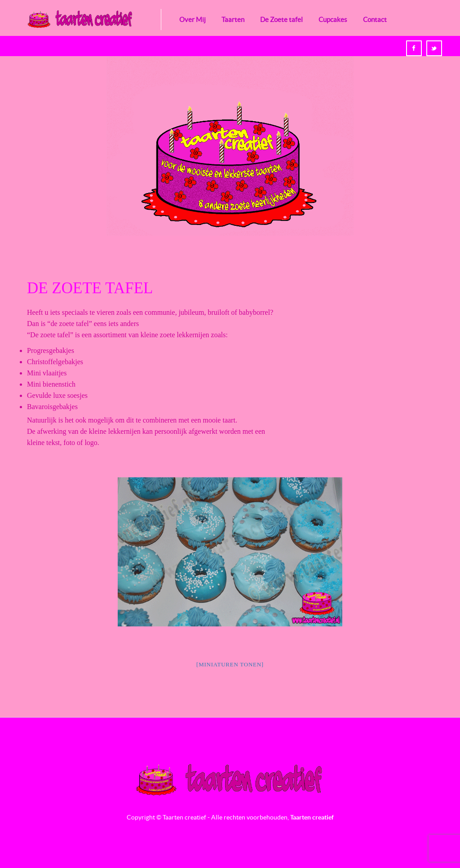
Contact (375, 20)
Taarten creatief (312, 817)
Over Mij (192, 20)
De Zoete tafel (281, 20)
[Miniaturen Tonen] (230, 664)
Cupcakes (333, 20)
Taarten (233, 20)
